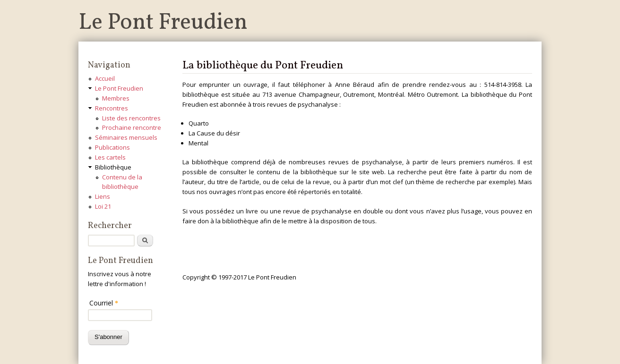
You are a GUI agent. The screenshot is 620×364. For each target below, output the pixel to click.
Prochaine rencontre (132, 127)
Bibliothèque (113, 167)
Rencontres (112, 108)
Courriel (104, 303)
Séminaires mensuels (126, 137)
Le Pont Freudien (163, 23)
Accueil (105, 78)
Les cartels (110, 157)
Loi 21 (103, 206)
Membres (116, 98)
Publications (112, 147)
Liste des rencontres (131, 118)
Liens (103, 196)
